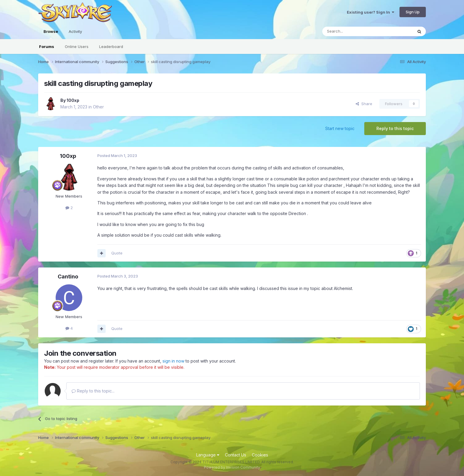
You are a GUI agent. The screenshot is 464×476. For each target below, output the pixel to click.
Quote (117, 253)
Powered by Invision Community (232, 467)
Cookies (260, 455)
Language (208, 455)
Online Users (77, 47)
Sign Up (413, 12)
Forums (47, 47)
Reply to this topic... (93, 391)
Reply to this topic (395, 128)
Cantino (68, 277)
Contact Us (236, 455)
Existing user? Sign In (370, 12)
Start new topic (340, 128)
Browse (51, 34)
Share (364, 104)
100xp (73, 100)
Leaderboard (111, 47)
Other (98, 107)
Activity (75, 31)
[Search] (352, 31)
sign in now (173, 361)
